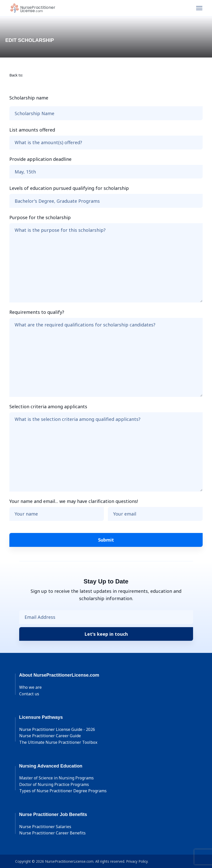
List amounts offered (32, 130)
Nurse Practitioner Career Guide (50, 736)
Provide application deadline (40, 159)
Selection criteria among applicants (48, 406)
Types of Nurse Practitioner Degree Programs (63, 791)
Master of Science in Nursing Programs (56, 778)
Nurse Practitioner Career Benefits (52, 833)
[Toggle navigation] (199, 8)
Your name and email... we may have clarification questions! (74, 501)
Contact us (29, 694)
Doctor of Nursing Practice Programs (54, 784)
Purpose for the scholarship (40, 217)
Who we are (30, 687)
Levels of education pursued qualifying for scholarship (69, 188)
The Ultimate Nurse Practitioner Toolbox (58, 742)
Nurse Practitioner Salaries (45, 827)
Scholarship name (29, 98)
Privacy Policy (137, 861)
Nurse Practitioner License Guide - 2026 (57, 729)
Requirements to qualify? (37, 312)
